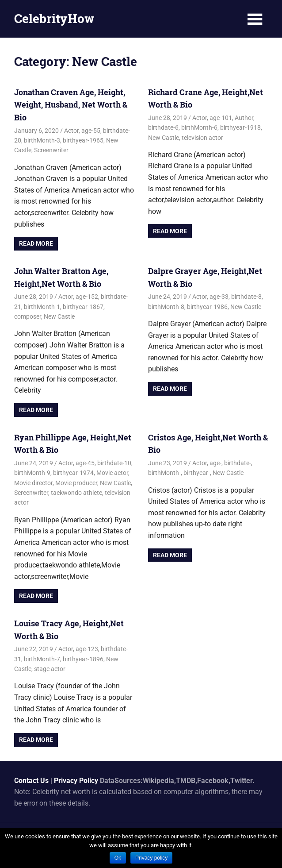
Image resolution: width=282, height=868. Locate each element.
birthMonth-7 (42, 659)
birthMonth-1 (42, 306)
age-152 (87, 297)
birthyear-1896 (83, 659)
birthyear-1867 (83, 306)
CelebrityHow (54, 18)
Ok (118, 858)
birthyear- (197, 473)
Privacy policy (151, 858)
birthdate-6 (163, 127)
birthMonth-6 (199, 127)
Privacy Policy (76, 780)
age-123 (87, 649)
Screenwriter (51, 150)
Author (244, 118)
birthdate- (238, 463)
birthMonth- (164, 473)
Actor (71, 130)
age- (215, 463)
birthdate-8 (246, 297)
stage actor (50, 669)
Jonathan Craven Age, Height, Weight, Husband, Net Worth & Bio (71, 105)
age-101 (221, 118)
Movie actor (112, 473)
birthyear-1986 (207, 306)
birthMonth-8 (166, 306)
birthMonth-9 (32, 473)
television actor (202, 137)
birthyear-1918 (240, 127)
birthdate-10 (114, 463)
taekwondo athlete (76, 493)
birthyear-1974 (73, 473)
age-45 (85, 463)
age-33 (219, 297)
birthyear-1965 (83, 140)
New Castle (164, 137)
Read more (36, 243)
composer (28, 316)
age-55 (91, 130)
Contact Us (31, 780)
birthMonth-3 (42, 140)
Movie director (33, 482)
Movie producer (76, 482)
